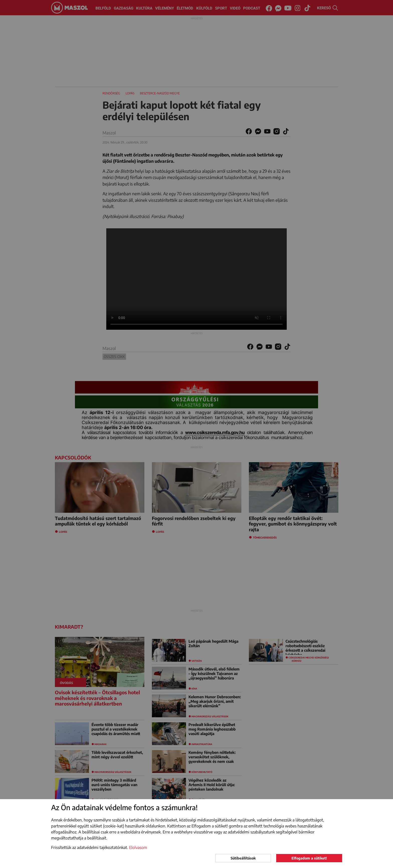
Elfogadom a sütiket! (309, 858)
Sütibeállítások (243, 858)
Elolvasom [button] (138, 847)
